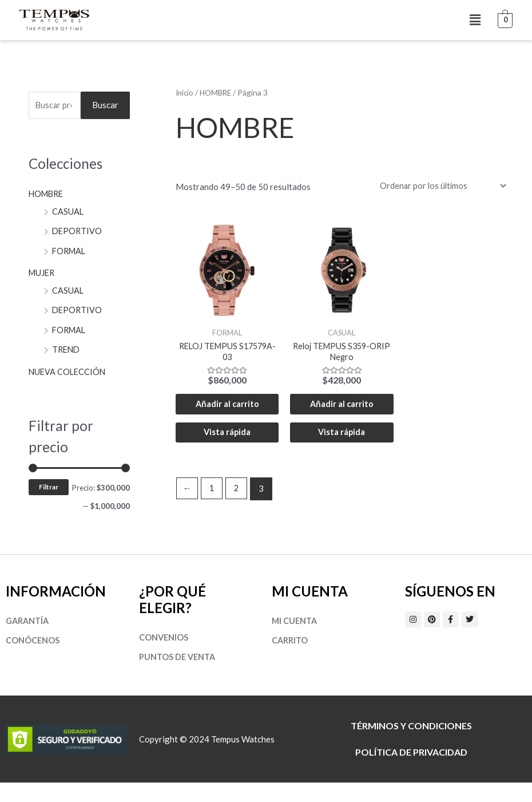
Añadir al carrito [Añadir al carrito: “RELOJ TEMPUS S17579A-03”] (227, 413)
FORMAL (70, 251)
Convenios (164, 656)
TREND (67, 347)
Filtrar (49, 485)
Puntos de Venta (179, 676)
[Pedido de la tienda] (439, 186)
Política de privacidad (411, 771)
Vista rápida (227, 450)
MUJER (43, 272)
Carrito (290, 659)
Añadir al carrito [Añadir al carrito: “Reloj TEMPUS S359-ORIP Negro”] (342, 413)
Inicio (185, 92)
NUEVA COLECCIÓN (68, 369)
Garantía (29, 639)
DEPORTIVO (78, 231)
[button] (475, 20)
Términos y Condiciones (411, 745)
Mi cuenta (295, 639)
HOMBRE (47, 195)
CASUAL (68, 212)
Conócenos (33, 659)
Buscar (105, 105)
